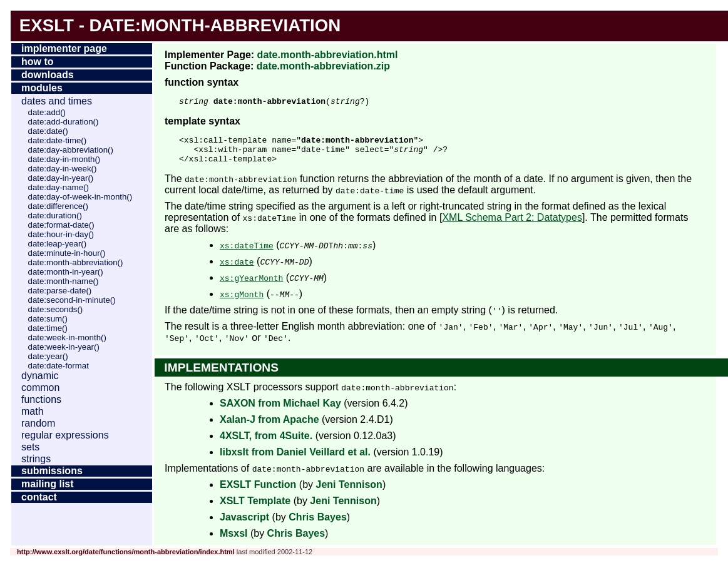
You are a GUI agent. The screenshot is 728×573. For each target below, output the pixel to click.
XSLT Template (255, 508)
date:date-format (59, 366)
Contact (39, 497)
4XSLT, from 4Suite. (266, 443)
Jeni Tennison (349, 492)
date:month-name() (64, 281)
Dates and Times (57, 101)
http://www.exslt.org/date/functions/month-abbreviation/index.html (126, 559)
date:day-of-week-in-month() (80, 197)
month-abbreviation (241, 25)
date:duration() (55, 216)
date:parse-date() (60, 291)
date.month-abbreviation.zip (323, 66)
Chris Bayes (318, 525)
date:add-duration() (64, 122)
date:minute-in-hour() (67, 253)
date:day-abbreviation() (71, 150)
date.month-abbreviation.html (328, 55)
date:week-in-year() (64, 347)
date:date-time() (58, 140)
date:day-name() (59, 187)
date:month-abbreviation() (76, 262)
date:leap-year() (58, 244)
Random (38, 423)
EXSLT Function (258, 492)
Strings (36, 459)
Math (33, 411)
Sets (30, 447)
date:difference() (58, 206)
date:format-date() (61, 225)
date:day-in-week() (63, 169)
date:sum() (48, 319)
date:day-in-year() (61, 178)
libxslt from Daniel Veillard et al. (295, 459)
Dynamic (40, 376)
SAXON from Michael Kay (280, 411)
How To (38, 62)
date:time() (48, 328)
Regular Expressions (65, 435)
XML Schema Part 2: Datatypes (512, 225)
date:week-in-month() (67, 337)
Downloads (48, 75)
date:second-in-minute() (72, 300)
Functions (41, 399)
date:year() (48, 356)
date (112, 25)
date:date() (48, 131)
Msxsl (233, 541)
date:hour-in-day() (61, 234)
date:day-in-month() (64, 159)
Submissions (52, 471)
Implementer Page (64, 48)
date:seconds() (56, 309)
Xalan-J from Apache (269, 427)
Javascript (244, 525)
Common (40, 388)
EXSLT (47, 25)
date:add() (47, 112)
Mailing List (48, 484)
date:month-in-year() (66, 272)
